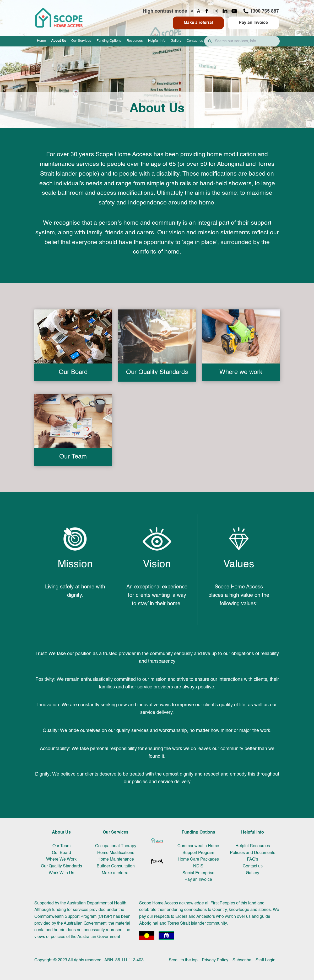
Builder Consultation (116, 866)
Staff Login (266, 960)
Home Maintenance (116, 860)
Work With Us (61, 873)
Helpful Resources (253, 846)
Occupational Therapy (116, 846)
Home (41, 41)
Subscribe (242, 960)
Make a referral (198, 23)
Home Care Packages (198, 860)
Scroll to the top (183, 960)
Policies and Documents (253, 853)
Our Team (61, 846)
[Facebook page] (207, 11)
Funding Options (109, 41)
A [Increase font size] (199, 11)
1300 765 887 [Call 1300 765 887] (261, 11)
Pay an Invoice (253, 23)
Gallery (176, 41)
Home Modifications (116, 853)
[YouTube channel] (234, 11)
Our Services (81, 41)
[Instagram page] (216, 11)
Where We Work (61, 860)
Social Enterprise (198, 873)
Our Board (61, 853)
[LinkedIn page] (225, 11)
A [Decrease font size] (192, 11)
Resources (135, 41)
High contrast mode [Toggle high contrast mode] (165, 11)
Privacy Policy (215, 960)
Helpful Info (157, 41)
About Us (59, 41)
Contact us (195, 41)
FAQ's (253, 860)
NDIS (198, 866)
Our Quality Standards (61, 866)
